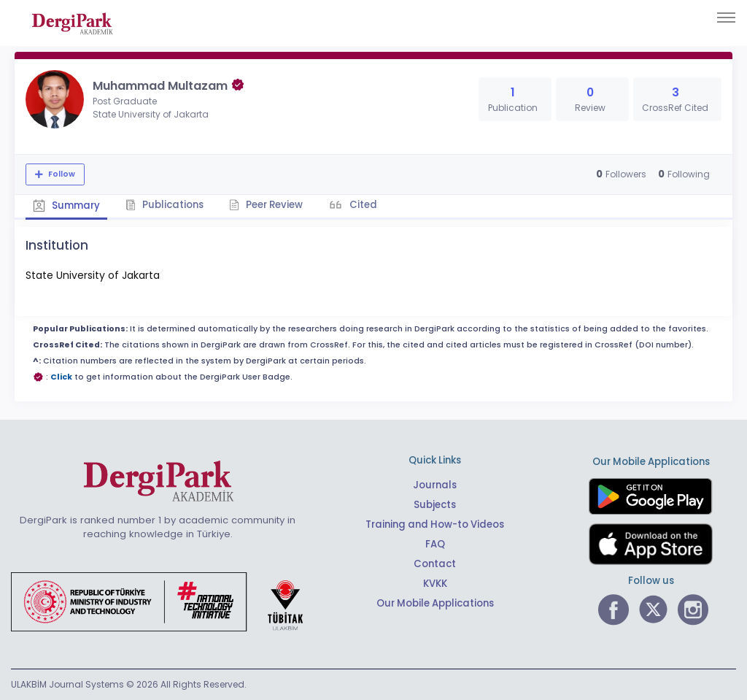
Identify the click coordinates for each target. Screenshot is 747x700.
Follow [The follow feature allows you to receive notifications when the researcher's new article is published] (61, 174)
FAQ (435, 544)
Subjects (435, 505)
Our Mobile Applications (435, 603)
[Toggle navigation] (726, 18)
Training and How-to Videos (435, 524)
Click (61, 377)
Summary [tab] (66, 205)
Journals (435, 485)
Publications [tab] (165, 205)
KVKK (435, 584)
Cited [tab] (362, 205)
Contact (435, 564)
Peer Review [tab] (266, 205)
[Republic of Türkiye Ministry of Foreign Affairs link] (166, 601)
